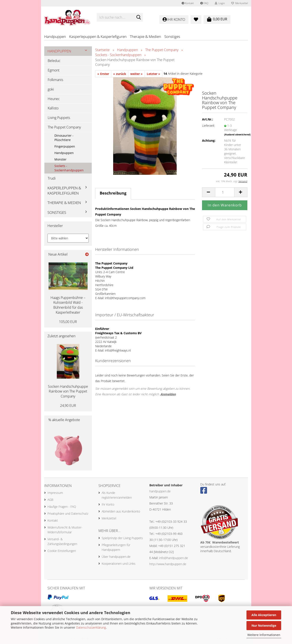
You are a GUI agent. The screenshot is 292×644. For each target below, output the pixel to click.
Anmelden (168, 394)
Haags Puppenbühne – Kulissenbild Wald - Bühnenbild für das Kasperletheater (68, 305)
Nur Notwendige (264, 625)
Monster (60, 160)
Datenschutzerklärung (91, 627)
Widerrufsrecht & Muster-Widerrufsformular (65, 530)
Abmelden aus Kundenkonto (121, 512)
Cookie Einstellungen (62, 551)
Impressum (55, 493)
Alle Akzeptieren (264, 615)
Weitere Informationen (264, 635)
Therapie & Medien (145, 36)
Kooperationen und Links (119, 564)
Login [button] (220, 3)
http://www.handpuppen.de (168, 564)
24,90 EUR (68, 406)
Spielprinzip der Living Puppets (122, 538)
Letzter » (153, 74)
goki (51, 89)
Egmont (54, 70)
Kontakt (188, 3)
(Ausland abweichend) (237, 135)
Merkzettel (240, 3)
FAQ (204, 3)
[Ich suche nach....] (139, 18)
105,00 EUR (68, 322)
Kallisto (53, 109)
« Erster (103, 74)
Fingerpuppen (65, 147)
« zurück (120, 74)
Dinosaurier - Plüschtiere (64, 138)
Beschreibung (113, 193)
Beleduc (54, 61)
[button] (209, 192)
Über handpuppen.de (116, 557)
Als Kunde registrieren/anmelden (117, 496)
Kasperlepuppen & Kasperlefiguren (98, 36)
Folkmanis (55, 80)
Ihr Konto (108, 505)
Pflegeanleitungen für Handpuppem (116, 547)
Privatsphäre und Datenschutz (68, 514)
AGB (50, 500)
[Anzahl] (225, 192)
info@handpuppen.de (174, 558)
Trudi (52, 178)
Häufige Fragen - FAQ (62, 507)
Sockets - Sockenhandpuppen (69, 168)
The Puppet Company (64, 127)
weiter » (136, 74)
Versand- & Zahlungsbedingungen (62, 542)
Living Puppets (59, 118)
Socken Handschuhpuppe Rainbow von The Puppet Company (68, 392)
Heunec (54, 99)
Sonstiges (172, 36)
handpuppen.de (160, 491)
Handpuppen (55, 36)
